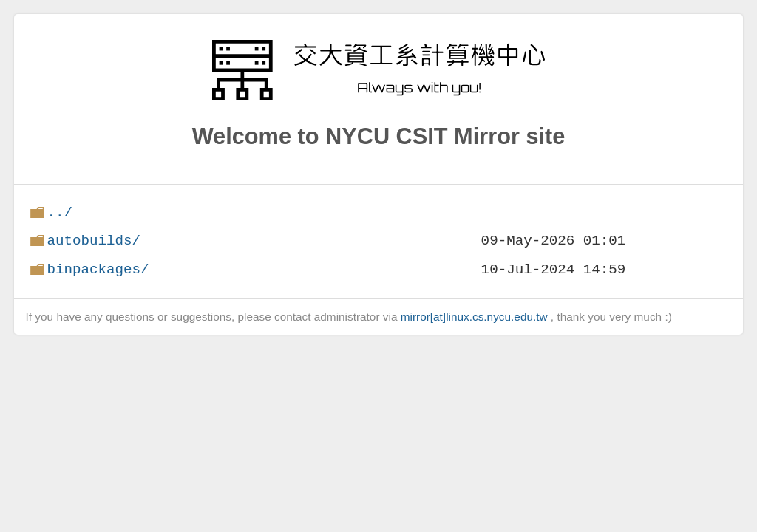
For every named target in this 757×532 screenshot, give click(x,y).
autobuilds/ (94, 241)
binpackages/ (98, 269)
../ (60, 212)
